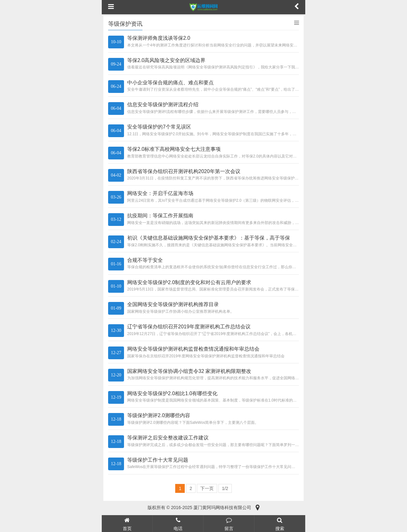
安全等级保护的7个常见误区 (159, 127)
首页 (127, 523)
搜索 (280, 523)
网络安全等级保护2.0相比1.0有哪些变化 (172, 393)
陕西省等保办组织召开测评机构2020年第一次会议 (184, 171)
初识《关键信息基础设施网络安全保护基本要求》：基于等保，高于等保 (209, 238)
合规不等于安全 (145, 260)
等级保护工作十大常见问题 (158, 460)
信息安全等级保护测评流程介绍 (163, 105)
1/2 (225, 488)
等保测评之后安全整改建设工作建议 (168, 438)
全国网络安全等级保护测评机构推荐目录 (173, 304)
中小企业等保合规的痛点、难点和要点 (170, 83)
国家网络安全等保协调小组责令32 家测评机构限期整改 (189, 371)
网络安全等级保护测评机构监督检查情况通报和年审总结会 (193, 349)
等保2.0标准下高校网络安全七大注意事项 (174, 149)
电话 (178, 523)
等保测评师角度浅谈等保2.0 (159, 38)
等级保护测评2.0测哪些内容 (159, 415)
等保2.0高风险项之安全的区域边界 (166, 60)
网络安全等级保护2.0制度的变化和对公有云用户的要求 (189, 282)
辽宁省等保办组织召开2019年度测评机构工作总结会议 (189, 327)
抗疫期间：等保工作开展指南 (160, 216)
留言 (229, 523)
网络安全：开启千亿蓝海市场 (160, 193)
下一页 (207, 488)
